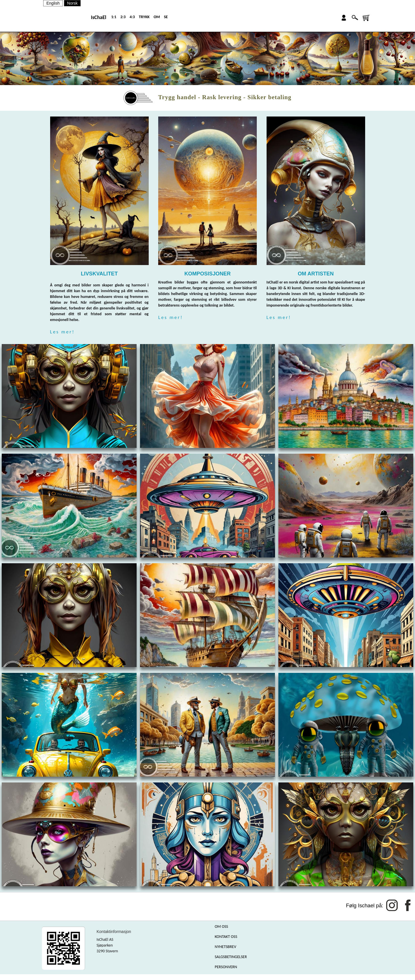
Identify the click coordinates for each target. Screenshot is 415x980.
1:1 (114, 17)
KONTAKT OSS (226, 937)
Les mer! (63, 332)
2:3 (123, 17)
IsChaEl (98, 17)
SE (166, 17)
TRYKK (144, 17)
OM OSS (221, 927)
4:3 (132, 17)
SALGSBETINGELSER (231, 957)
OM (157, 17)
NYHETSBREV (226, 947)
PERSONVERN (226, 967)
